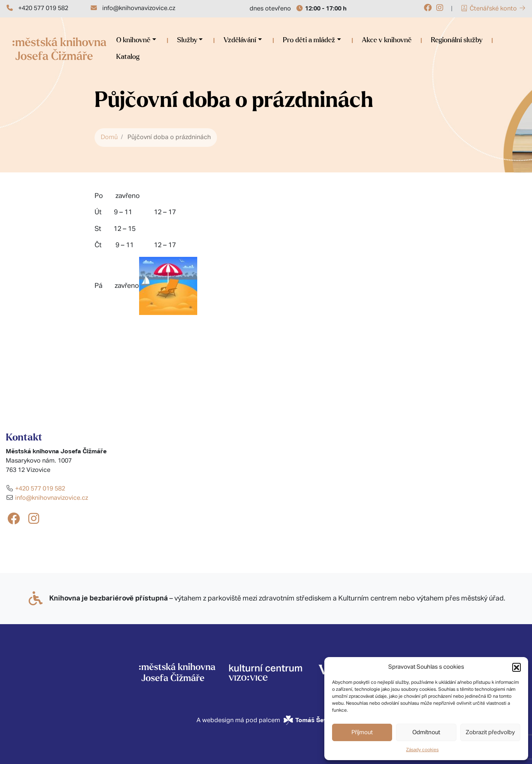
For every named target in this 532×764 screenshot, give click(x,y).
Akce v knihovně (387, 40)
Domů (109, 138)
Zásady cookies (422, 750)
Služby (187, 40)
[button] (517, 667)
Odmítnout (426, 732)
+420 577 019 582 (43, 9)
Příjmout (362, 732)
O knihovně (133, 40)
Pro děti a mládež (309, 40)
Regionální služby (457, 40)
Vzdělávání (240, 40)
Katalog (128, 57)
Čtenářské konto (493, 9)
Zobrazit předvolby (490, 732)
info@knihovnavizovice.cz (139, 9)
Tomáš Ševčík (316, 720)
